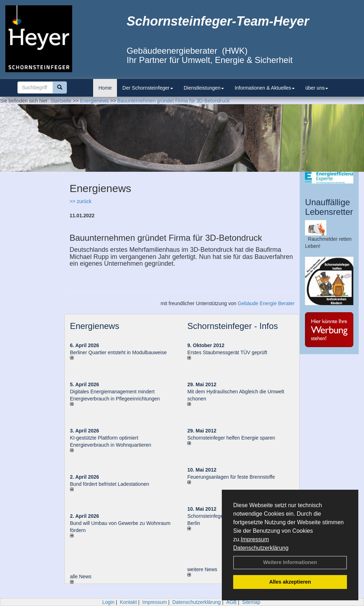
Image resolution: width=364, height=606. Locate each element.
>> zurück (81, 201)
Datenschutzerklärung (261, 548)
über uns (317, 88)
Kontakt (128, 602)
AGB (231, 602)
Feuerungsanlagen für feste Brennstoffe (231, 477)
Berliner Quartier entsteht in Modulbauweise (118, 352)
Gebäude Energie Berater (266, 303)
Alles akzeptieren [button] (290, 582)
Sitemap (251, 602)
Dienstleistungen (204, 88)
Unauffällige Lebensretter (329, 207)
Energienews (95, 326)
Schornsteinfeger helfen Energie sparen (231, 438)
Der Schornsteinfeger (148, 88)
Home (105, 88)
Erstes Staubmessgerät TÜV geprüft (227, 352)
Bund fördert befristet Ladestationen (110, 484)
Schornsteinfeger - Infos (233, 326)
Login (108, 602)
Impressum (255, 539)
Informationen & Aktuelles (265, 88)
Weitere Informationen (290, 562)
